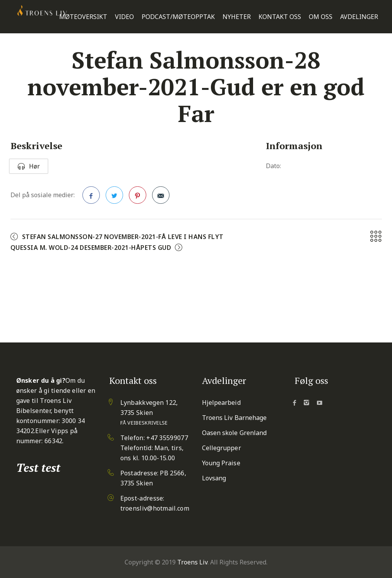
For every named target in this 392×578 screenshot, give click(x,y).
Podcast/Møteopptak (178, 17)
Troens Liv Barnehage (235, 418)
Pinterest (138, 198)
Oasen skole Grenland (235, 433)
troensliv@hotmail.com (155, 508)
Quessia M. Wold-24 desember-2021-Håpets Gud (91, 248)
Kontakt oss (280, 17)
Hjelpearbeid (221, 403)
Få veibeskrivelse (144, 423)
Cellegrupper (222, 448)
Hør (29, 166)
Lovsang (214, 478)
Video (124, 17)
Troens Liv (192, 562)
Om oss (321, 17)
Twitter (115, 198)
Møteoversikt (83, 17)
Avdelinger (359, 17)
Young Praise (221, 463)
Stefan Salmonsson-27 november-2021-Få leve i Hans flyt (123, 237)
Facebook (91, 198)
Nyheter (237, 17)
